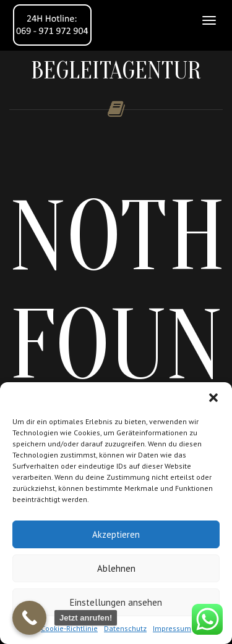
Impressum (172, 628)
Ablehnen (116, 568)
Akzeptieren (116, 534)
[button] (213, 398)
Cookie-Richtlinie (69, 628)
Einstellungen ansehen (116, 602)
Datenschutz (125, 628)
